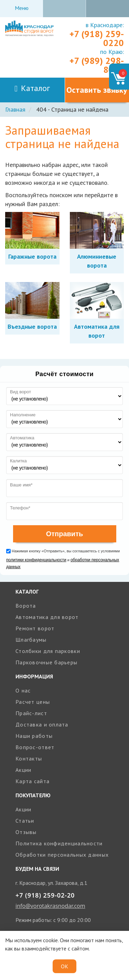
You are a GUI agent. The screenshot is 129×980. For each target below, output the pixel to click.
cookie (50, 940)
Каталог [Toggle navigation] (32, 88)
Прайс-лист (31, 713)
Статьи (25, 821)
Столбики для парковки (48, 651)
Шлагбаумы (31, 640)
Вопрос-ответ (35, 747)
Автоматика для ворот (47, 617)
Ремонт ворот (35, 628)
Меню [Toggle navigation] (22, 8)
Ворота (26, 606)
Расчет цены (33, 702)
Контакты (29, 758)
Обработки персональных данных (62, 855)
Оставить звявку (97, 90)
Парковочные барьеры (46, 662)
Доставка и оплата (42, 724)
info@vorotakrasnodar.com (50, 906)
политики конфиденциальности (36, 560)
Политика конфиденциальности (59, 843)
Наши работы (34, 736)
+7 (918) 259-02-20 (45, 895)
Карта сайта (33, 781)
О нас (23, 690)
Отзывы (26, 832)
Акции (23, 770)
